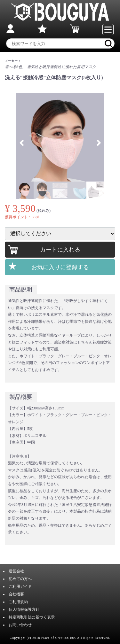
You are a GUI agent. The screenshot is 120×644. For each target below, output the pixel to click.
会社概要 (16, 594)
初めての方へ (20, 579)
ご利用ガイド (20, 586)
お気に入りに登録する (60, 267)
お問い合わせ (20, 625)
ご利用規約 (18, 602)
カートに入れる (60, 250)
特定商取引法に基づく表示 (32, 617)
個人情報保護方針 (24, 609)
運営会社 (16, 571)
